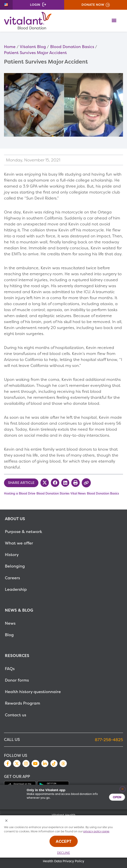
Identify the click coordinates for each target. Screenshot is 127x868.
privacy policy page (96, 831)
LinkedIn (45, 763)
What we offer (19, 543)
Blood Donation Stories (53, 493)
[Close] (123, 789)
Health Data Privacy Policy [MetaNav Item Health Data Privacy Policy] (63, 861)
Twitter (17, 763)
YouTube (35, 763)
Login (35, 5)
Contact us (16, 715)
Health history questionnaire (33, 692)
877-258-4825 (109, 740)
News (10, 623)
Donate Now (93, 5)
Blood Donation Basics (72, 47)
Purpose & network (24, 532)
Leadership (16, 589)
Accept (64, 841)
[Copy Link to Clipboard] (86, 483)
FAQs (10, 669)
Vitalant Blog (33, 47)
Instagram (26, 763)
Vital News (78, 493)
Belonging (15, 566)
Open (117, 797)
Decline (63, 853)
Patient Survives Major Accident (35, 53)
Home (10, 47)
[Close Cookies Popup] (7, 821)
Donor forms (17, 680)
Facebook (8, 763)
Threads (63, 763)
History (12, 555)
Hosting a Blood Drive (20, 493)
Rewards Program (23, 703)
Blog (9, 635)
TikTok (54, 763)
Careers (12, 578)
